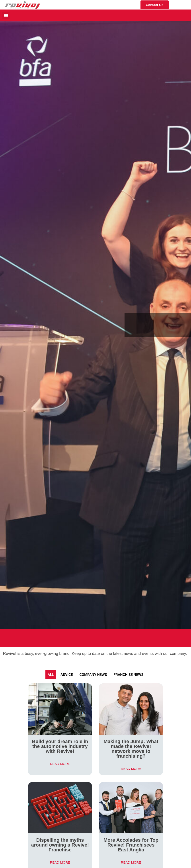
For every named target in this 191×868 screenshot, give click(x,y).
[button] (6, 15)
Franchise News (129, 675)
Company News (93, 675)
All (51, 675)
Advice (67, 675)
